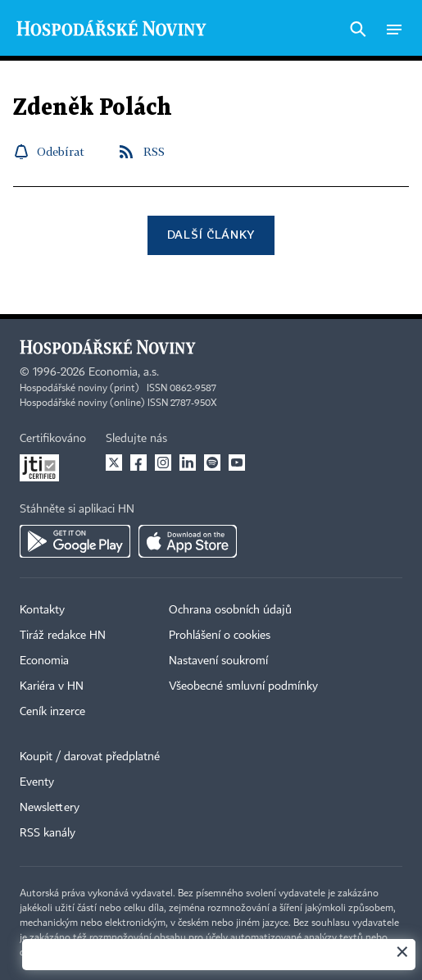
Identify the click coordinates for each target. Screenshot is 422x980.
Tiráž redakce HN (63, 636)
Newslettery (50, 808)
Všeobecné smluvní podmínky (243, 686)
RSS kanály (48, 833)
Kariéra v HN (52, 686)
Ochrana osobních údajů (230, 610)
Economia (44, 661)
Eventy (37, 782)
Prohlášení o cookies (220, 636)
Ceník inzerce (52, 712)
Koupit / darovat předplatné (90, 757)
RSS (154, 151)
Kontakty (42, 610)
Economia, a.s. (124, 372)
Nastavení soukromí (218, 661)
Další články (211, 234)
